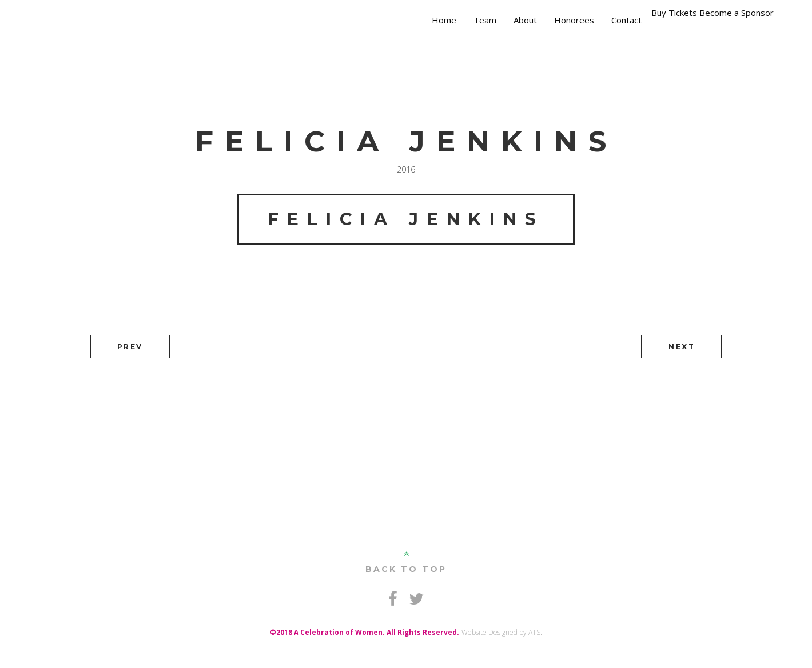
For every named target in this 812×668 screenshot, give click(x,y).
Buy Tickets (674, 13)
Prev (130, 347)
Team (485, 20)
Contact (626, 20)
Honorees (574, 20)
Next (682, 347)
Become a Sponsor (737, 13)
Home (444, 20)
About (525, 20)
